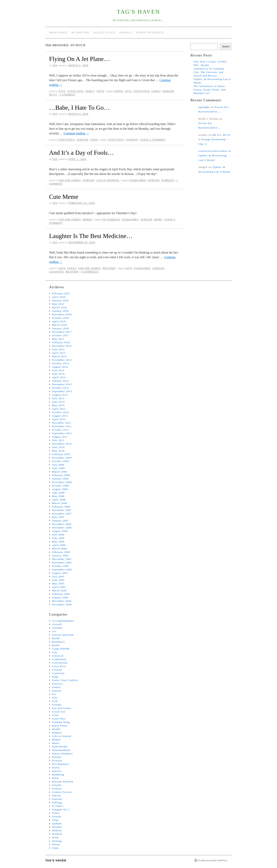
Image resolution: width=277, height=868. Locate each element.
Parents (57, 757)
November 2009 (62, 458)
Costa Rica (75, 91)
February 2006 (61, 552)
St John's (58, 806)
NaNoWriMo (60, 747)
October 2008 (61, 486)
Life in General (108, 180)
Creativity (58, 673)
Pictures (57, 761)
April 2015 (59, 353)
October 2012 (61, 412)
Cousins (57, 670)
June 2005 (58, 580)
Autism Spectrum (63, 635)
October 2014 (61, 363)
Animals (126, 33)
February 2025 (61, 293)
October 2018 (61, 318)
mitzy (53, 95)
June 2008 (58, 493)
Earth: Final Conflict (65, 680)
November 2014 (62, 360)
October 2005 (61, 566)
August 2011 (60, 437)
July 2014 (58, 370)
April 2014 (59, 377)
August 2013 (60, 395)
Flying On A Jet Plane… (80, 59)
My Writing (80, 33)
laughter (56, 272)
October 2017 (61, 335)
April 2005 (59, 587)
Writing (57, 841)
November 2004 (62, 604)
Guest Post (59, 719)
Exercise (57, 684)
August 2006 (60, 531)
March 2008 (59, 503)
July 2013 (58, 398)
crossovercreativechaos (213, 151)
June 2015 (58, 349)
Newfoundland (61, 750)
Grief (55, 715)
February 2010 (61, 454)
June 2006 (58, 538)
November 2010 (62, 444)
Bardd (56, 638)
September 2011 (62, 433)
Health (56, 729)
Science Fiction (62, 792)
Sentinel (57, 799)
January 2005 (60, 597)
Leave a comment (153, 140)
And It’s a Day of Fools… (82, 153)
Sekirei (57, 795)
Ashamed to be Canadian (209, 69)
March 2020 (59, 307)
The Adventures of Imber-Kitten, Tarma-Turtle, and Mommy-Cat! (210, 90)
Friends (57, 705)
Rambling (58, 775)
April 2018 (59, 321)
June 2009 (58, 468)
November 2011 (62, 426)
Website (57, 830)
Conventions (60, 663)
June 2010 (58, 447)
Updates (57, 823)
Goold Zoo (59, 712)
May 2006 (58, 542)
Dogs (55, 677)
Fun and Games (70, 180)
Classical (58, 656)
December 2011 (62, 423)
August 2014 (60, 367)
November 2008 (62, 482)
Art (54, 631)
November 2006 (62, 528)
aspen (118, 91)
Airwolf (57, 624)
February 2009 (61, 475)
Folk (55, 701)
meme (158, 220)
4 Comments (90, 272)
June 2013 (58, 402)
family (156, 91)
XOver (56, 844)
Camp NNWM (61, 649)
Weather (109, 268)
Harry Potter (60, 726)
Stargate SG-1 (61, 809)
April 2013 (59, 409)
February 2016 (61, 342)
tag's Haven (138, 12)
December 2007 (62, 510)
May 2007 (58, 517)
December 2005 (62, 559)
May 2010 (58, 451)
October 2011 (60, 430)
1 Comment (68, 95)
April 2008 (59, 500)
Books (56, 645)
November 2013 (62, 384)
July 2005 (58, 576)
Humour (83, 140)
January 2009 (60, 479)
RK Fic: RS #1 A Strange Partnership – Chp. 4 (215, 139)
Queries (57, 771)
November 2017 (62, 332)
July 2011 (58, 440)
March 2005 (59, 590)
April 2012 (59, 419)
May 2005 (58, 583)
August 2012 (60, 416)
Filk (55, 698)
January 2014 (60, 381)
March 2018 (59, 325)
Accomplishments (63, 621)
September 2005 (62, 570)
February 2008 (61, 507)
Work (55, 837)
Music (56, 743)
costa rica (142, 91)
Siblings (57, 802)
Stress (56, 813)
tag (55, 65)
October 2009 (61, 461)
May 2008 (58, 496)
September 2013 (62, 391)
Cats (62, 91)
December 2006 (62, 524)
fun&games (138, 180)
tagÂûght (204, 107)
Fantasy (57, 691)
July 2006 (58, 535)
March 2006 (59, 549)
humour (168, 91)
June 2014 (58, 374)
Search (226, 47)
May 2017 (58, 339)
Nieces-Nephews (62, 754)
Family (90, 91)
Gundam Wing (61, 722)
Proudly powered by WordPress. (213, 860)
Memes (87, 220)
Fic (54, 694)
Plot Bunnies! (61, 764)
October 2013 (61, 388)
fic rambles (111, 220)
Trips (100, 91)
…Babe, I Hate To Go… (80, 108)
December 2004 (62, 601)
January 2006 (60, 556)
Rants (56, 778)
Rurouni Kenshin (63, 782)
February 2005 (61, 594)
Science (57, 788)
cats (128, 91)
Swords (57, 816)
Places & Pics (104, 33)
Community (59, 659)
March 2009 (59, 472)
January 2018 (60, 328)
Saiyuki (57, 785)
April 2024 (59, 297)
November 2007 (62, 514)
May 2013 (58, 405)
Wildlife (57, 834)
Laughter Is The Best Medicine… (91, 236)
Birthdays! (59, 642)
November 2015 (62, 346)
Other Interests (150, 33)
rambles (168, 180)
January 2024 (60, 300)
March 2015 (59, 356)
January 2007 (60, 521)
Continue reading (76, 133)
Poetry (56, 768)
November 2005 (62, 563)
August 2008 (60, 489)
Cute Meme (64, 197)
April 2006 (59, 545)
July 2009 (58, 465)
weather (72, 272)
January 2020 (60, 311)
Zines (55, 848)
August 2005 (60, 573)
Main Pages (59, 33)
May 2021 (58, 304)
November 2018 (62, 314)
